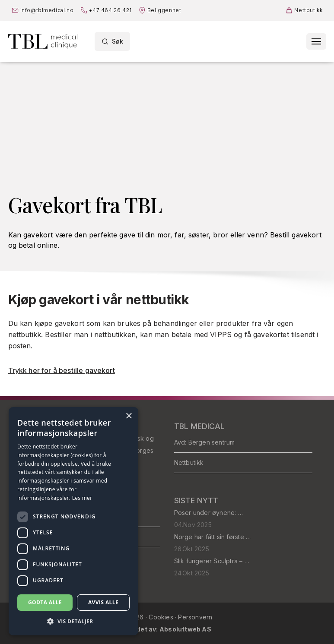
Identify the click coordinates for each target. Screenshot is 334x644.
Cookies (162, 617)
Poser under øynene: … (208, 513)
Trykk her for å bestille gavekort (62, 370)
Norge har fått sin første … (213, 537)
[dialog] (73, 521)
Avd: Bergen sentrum (205, 442)
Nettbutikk (189, 462)
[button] (73, 622)
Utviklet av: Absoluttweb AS (167, 629)
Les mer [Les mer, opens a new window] (82, 498)
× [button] (129, 416)
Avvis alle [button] (103, 602)
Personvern (195, 617)
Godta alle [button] (45, 602)
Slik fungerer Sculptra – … (212, 561)
